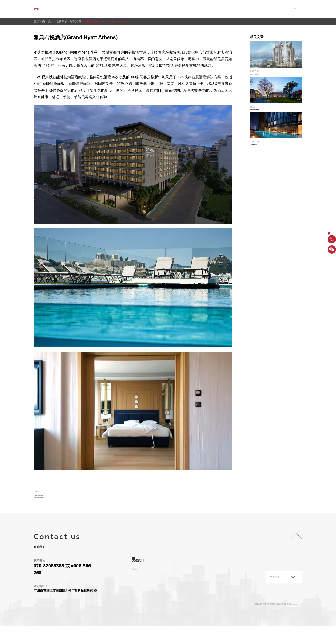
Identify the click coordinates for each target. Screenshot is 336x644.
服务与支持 (201, 9)
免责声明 (39, 619)
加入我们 (257, 9)
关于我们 (121, 9)
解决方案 (147, 9)
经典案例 (64, 21)
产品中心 (173, 9)
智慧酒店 (78, 21)
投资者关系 (230, 9)
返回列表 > (44, 492)
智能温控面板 (80, 84)
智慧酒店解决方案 (206, 77)
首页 (98, 9)
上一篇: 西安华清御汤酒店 (50, 503)
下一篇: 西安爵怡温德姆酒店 (52, 511)
